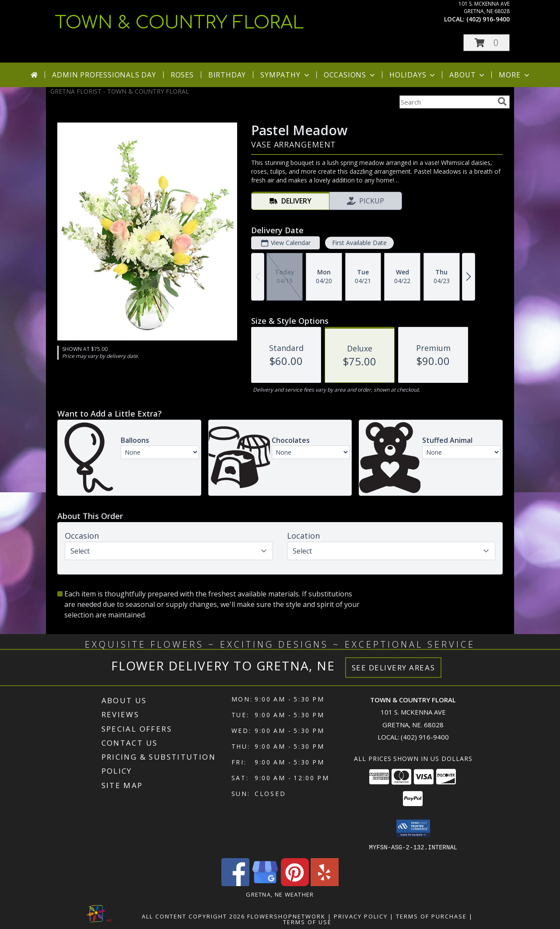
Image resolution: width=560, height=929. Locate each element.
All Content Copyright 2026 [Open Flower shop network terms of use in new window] (193, 916)
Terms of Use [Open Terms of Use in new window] (307, 922)
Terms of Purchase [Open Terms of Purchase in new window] (431, 916)
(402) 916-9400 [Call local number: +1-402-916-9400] (488, 19)
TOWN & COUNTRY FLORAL (179, 23)
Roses (182, 75)
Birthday (227, 75)
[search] (502, 102)
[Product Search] (447, 102)
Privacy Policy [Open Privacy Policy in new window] (361, 916)
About (468, 75)
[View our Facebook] (235, 883)
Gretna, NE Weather (280, 894)
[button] (486, 43)
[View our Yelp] (325, 883)
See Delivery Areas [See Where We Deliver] (394, 668)
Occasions (350, 75)
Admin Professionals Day (104, 75)
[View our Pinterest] (295, 883)
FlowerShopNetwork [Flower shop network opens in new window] (286, 916)
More (515, 75)
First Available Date (359, 243)
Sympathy (285, 75)
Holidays (413, 75)
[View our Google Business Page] (265, 883)
